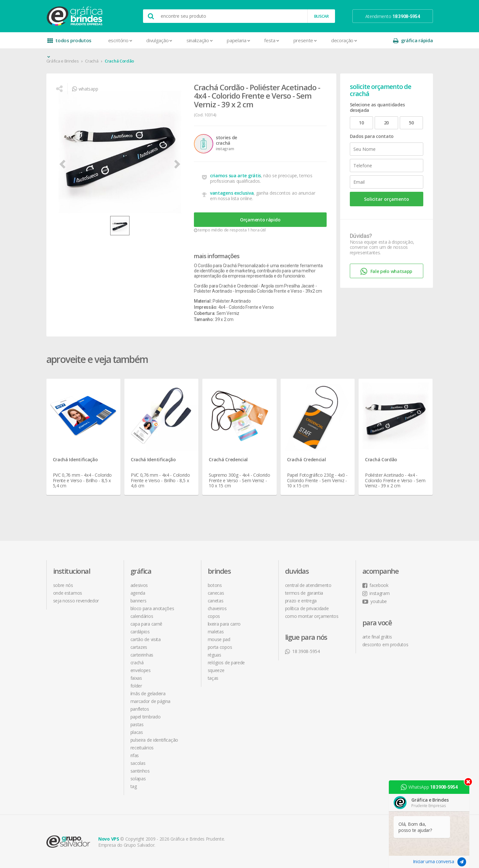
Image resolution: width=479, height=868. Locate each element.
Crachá (92, 61)
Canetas (216, 601)
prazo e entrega (301, 601)
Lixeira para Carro (224, 624)
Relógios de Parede (226, 663)
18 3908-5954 (302, 651)
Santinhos (140, 771)
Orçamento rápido (260, 220)
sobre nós (63, 585)
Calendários (142, 616)
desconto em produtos (385, 644)
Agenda (138, 593)
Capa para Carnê (147, 624)
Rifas (135, 755)
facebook (375, 585)
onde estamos (68, 593)
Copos (214, 616)
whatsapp (85, 89)
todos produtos (70, 43)
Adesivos (139, 585)
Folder (136, 686)
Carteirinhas (142, 655)
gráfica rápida (413, 40)
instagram (376, 593)
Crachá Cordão (119, 61)
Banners (139, 601)
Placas (137, 732)
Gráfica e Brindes (63, 61)
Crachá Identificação (75, 459)
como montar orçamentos (312, 616)
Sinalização (200, 40)
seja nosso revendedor (76, 601)
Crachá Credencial (228, 459)
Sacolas (138, 763)
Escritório (120, 40)
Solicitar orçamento (387, 199)
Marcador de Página (151, 701)
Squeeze (216, 670)
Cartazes (139, 647)
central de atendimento (308, 585)
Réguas (215, 655)
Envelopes (141, 670)
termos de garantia (304, 593)
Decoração (344, 40)
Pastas (137, 724)
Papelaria (238, 40)
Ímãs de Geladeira (148, 693)
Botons (215, 585)
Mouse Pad (219, 639)
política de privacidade (307, 608)
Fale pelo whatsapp (386, 272)
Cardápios (140, 632)
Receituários (142, 748)
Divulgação (159, 40)
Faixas (136, 678)
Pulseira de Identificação (154, 740)
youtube (375, 601)
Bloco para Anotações (152, 608)
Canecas (216, 593)
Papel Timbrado (146, 717)
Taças (213, 678)
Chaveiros (217, 608)
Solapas (138, 779)
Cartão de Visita (146, 639)
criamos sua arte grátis (235, 176)
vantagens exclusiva (232, 193)
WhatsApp (429, 787)
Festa (272, 40)
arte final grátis (377, 637)
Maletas (216, 632)
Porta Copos (220, 647)
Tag (134, 786)
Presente (305, 40)
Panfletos (140, 709)
